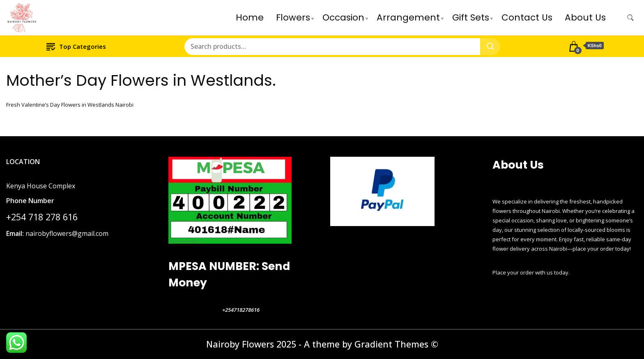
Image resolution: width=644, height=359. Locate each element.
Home (250, 17)
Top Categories (76, 46)
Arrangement (408, 17)
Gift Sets (471, 17)
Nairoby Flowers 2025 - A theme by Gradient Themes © (322, 344)
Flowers (293, 17)
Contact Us (527, 17)
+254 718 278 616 (42, 217)
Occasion (343, 17)
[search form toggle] (630, 18)
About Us (585, 17)
